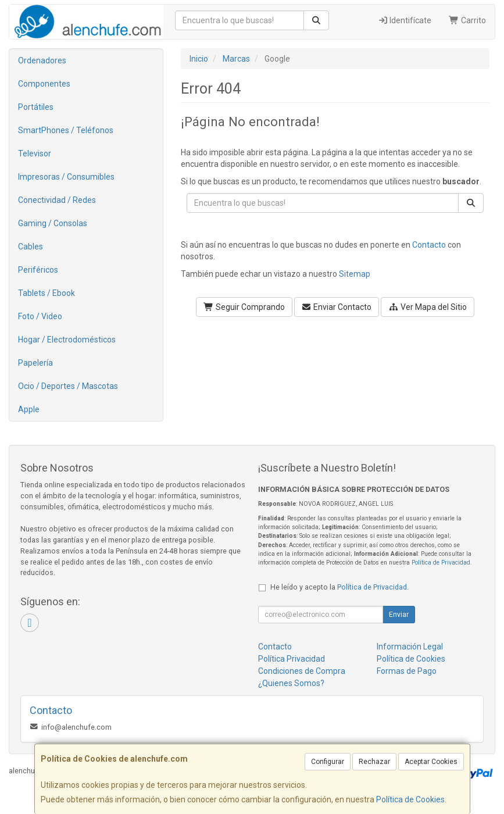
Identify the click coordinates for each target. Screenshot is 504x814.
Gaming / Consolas (53, 223)
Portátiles (36, 107)
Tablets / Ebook (47, 293)
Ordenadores (42, 60)
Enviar (399, 615)
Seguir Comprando (244, 307)
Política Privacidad (292, 659)
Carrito (467, 20)
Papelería (35, 363)
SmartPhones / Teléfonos (66, 130)
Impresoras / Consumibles (66, 177)
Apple (29, 409)
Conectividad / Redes (57, 200)
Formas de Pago (407, 671)
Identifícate (405, 20)
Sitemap (355, 274)
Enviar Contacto (337, 307)
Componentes (44, 84)
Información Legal (410, 647)
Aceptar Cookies (431, 762)
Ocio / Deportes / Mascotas (68, 386)
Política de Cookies (410, 799)
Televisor (35, 153)
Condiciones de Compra (302, 671)
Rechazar (374, 762)
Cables (31, 247)
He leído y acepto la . (339, 587)
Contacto (429, 245)
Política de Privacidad (441, 563)
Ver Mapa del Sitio (428, 307)
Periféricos (38, 270)
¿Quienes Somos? (291, 683)
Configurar (328, 762)
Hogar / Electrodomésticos (67, 340)
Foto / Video (40, 316)
